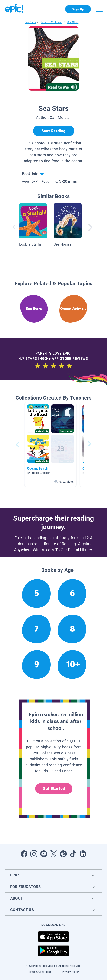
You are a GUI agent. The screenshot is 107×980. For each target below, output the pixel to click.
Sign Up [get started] (78, 9)
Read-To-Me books (52, 22)
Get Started (54, 788)
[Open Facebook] (24, 854)
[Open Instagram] (34, 854)
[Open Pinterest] (63, 854)
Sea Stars (30, 22)
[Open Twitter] (53, 854)
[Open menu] (99, 9)
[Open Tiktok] (73, 854)
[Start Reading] (54, 131)
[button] (50, 445)
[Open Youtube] (44, 854)
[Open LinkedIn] (83, 854)
